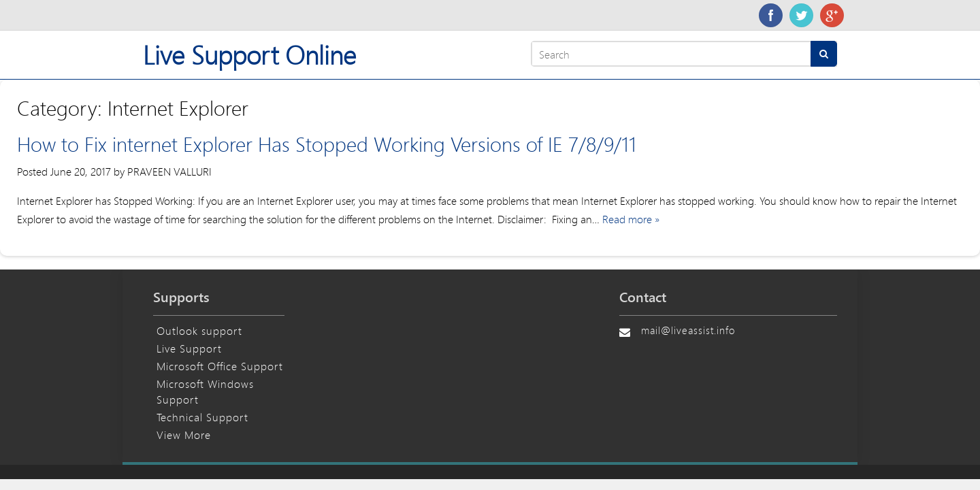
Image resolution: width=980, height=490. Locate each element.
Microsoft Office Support (220, 366)
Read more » (631, 219)
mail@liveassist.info (688, 330)
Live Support (189, 348)
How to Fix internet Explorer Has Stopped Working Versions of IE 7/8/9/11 (327, 144)
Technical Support (202, 417)
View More (184, 435)
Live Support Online (249, 55)
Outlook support (199, 330)
